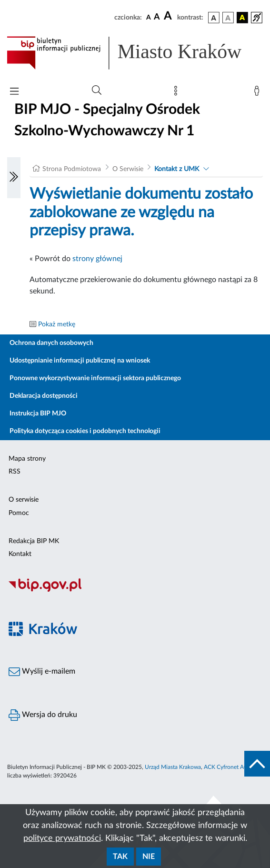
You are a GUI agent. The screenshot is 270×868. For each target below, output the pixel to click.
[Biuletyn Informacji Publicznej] (135, 591)
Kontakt (20, 554)
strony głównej (97, 259)
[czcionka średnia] (157, 17)
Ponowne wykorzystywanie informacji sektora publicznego (95, 378)
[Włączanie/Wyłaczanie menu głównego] (14, 92)
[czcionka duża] (169, 16)
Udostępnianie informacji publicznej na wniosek (80, 361)
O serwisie (24, 500)
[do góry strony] (257, 764)
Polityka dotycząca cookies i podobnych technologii (85, 431)
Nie (149, 857)
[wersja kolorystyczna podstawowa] (214, 18)
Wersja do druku (43, 715)
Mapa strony (27, 459)
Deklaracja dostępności (44, 396)
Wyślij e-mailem (42, 672)
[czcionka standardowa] (149, 17)
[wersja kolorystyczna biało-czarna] (228, 18)
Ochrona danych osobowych (51, 343)
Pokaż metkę (57, 324)
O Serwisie (128, 169)
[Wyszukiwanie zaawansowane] (97, 91)
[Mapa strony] (178, 93)
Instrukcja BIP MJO (38, 414)
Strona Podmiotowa (72, 169)
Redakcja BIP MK (34, 541)
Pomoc (19, 513)
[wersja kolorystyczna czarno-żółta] (242, 18)
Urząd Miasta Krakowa (173, 767)
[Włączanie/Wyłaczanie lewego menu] (14, 178)
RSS (15, 472)
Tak (120, 857)
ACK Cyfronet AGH (228, 767)
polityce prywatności (62, 838)
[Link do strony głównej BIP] (135, 53)
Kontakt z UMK (177, 169)
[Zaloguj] (259, 93)
